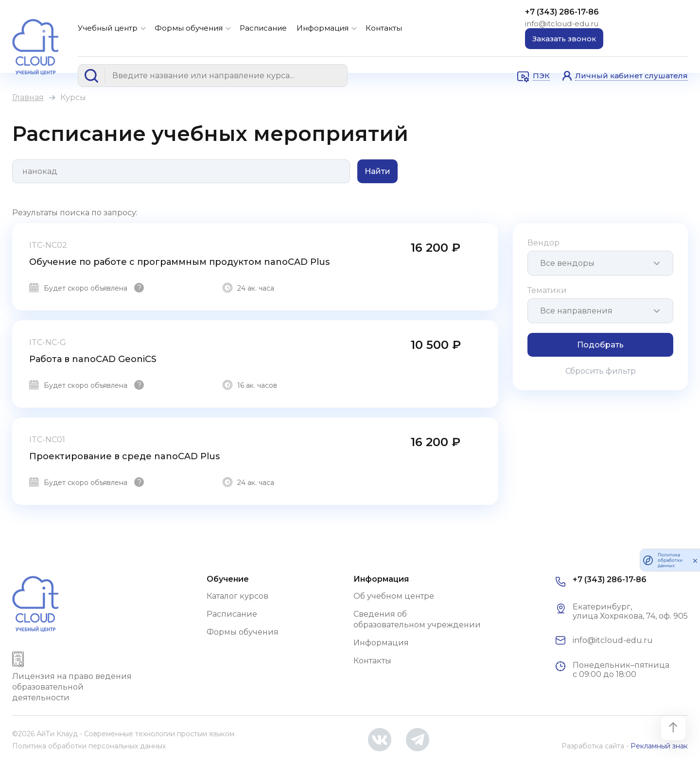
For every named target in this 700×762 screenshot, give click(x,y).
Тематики (547, 290)
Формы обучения (189, 28)
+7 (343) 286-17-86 (562, 12)
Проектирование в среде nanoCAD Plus (124, 456)
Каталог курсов (237, 596)
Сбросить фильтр (601, 371)
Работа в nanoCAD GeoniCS (93, 359)
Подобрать (600, 345)
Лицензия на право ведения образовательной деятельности (72, 687)
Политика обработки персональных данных (89, 746)
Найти (377, 171)
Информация (323, 28)
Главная (28, 97)
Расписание (263, 28)
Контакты (384, 28)
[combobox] (600, 263)
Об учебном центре (394, 596)
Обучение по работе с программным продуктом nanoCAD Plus (179, 262)
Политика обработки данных (670, 560)
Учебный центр (108, 28)
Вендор (543, 243)
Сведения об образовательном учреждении (417, 619)
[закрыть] (695, 560)
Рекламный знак (659, 746)
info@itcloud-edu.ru (562, 24)
